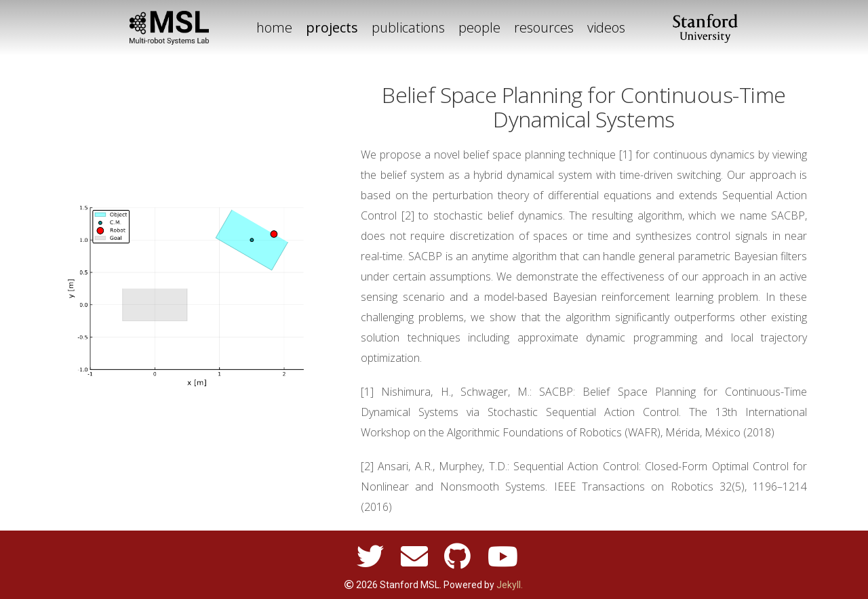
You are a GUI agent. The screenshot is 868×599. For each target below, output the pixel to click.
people (479, 27)
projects (332, 27)
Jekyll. (510, 585)
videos (606, 27)
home (274, 27)
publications (408, 27)
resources (544, 27)
